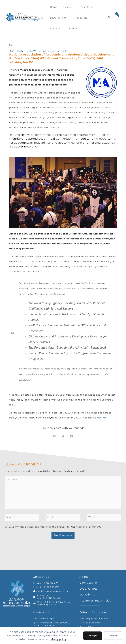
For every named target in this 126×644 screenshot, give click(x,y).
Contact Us (41, 578)
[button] (110, 17)
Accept (93, 636)
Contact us (100, 418)
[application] (71, 7)
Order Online (89, 590)
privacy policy (58, 639)
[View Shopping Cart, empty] (117, 17)
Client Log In (89, 584)
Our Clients (88, 596)
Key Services (42, 614)
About (84, 578)
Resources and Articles (96, 602)
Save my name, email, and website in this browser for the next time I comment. (55, 528)
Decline (113, 636)
